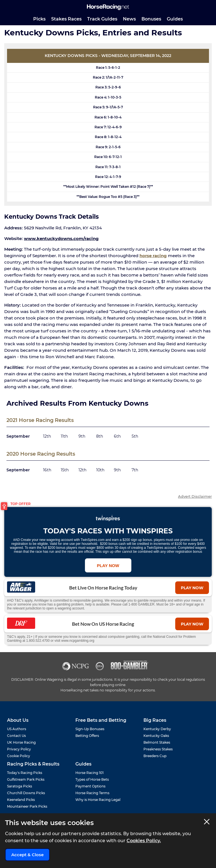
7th (135, 470)
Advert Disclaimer (195, 496)
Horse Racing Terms (92, 793)
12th (47, 436)
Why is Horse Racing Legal (98, 800)
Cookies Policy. (144, 841)
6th (117, 436)
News (129, 19)
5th (135, 436)
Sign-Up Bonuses (90, 729)
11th (64, 436)
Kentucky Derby (157, 729)
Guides (175, 19)
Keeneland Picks (21, 800)
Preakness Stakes (158, 749)
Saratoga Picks (20, 786)
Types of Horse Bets (92, 779)
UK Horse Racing (21, 742)
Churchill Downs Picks (26, 793)
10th (100, 470)
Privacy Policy (19, 749)
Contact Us (16, 736)
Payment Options (90, 786)
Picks (39, 19)
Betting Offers (87, 736)
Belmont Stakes (157, 742)
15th (65, 470)
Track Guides (102, 19)
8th (100, 436)
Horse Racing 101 (89, 773)
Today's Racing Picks (25, 773)
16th (47, 470)
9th (82, 436)
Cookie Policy (19, 756)
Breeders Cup (155, 756)
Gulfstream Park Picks (26, 779)
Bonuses (151, 19)
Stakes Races (66, 19)
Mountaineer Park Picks (27, 806)
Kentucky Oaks (156, 736)
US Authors (17, 729)
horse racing (153, 256)
